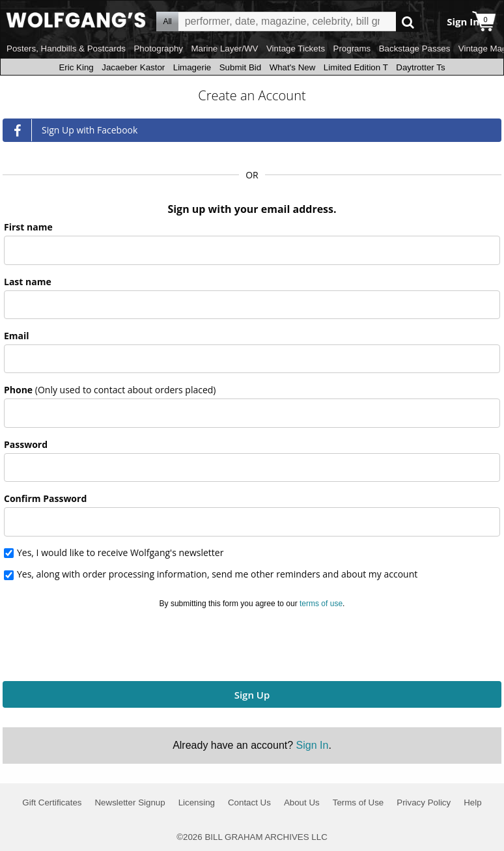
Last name (28, 282)
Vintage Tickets (296, 49)
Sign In (313, 745)
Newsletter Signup (130, 802)
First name (28, 227)
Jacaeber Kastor (133, 67)
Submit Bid (240, 67)
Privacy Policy (424, 802)
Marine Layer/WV (224, 49)
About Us (302, 802)
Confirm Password (45, 498)
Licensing (197, 802)
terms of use (321, 604)
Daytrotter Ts (420, 67)
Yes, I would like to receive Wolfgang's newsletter (120, 553)
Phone (110, 390)
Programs (352, 49)
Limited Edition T (356, 67)
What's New (293, 67)
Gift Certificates (52, 802)
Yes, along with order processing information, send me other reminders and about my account (217, 575)
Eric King (76, 67)
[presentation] (252, 643)
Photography (158, 49)
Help (472, 802)
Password (26, 444)
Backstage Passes (415, 49)
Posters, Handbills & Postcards (66, 49)
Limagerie (192, 67)
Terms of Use (358, 802)
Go (408, 22)
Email (17, 336)
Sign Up (252, 695)
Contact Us (249, 802)
